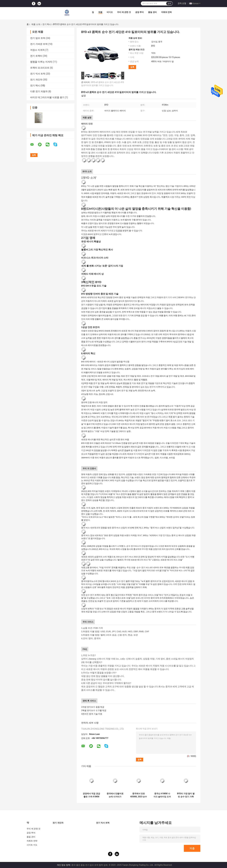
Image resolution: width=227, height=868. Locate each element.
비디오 (110, 12)
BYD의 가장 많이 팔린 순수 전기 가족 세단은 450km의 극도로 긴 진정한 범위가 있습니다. (186, 795)
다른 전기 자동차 (39, 91)
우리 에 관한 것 (124, 12)
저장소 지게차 (37, 50)
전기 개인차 (36, 80)
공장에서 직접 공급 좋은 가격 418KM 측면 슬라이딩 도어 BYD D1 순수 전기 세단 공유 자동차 (91, 795)
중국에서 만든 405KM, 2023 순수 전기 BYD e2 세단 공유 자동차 (139, 795)
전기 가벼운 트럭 (39, 44)
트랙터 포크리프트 (40, 68)
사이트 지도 (32, 845)
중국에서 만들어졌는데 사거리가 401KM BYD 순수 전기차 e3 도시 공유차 (115, 795)
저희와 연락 (166, 12)
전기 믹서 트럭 (38, 74)
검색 (169, 3)
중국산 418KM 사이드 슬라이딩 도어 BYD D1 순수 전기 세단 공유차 (162, 795)
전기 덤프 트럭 (38, 38)
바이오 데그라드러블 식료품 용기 (47, 97)
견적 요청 (182, 3)
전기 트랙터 (36, 56)
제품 (100, 12)
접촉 (132, 67)
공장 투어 (139, 12)
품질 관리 (152, 12)
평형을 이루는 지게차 (41, 62)
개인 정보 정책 (63, 865)
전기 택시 (47, 24)
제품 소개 (36, 24)
